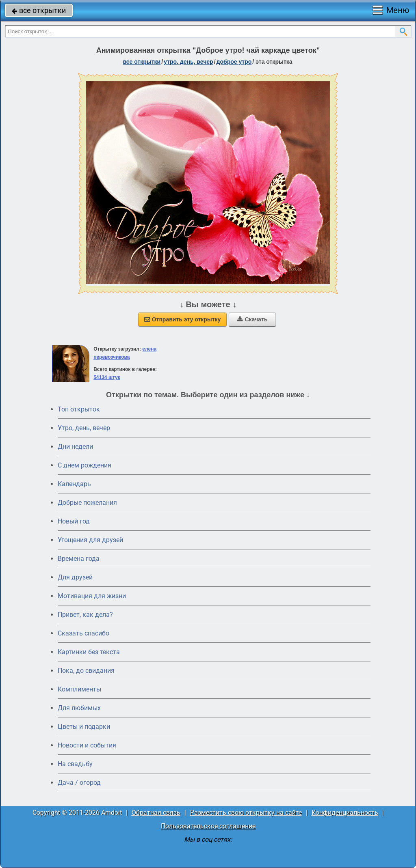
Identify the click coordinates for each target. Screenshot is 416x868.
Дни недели (75, 447)
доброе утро (234, 62)
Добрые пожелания (87, 503)
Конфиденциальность (345, 813)
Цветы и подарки (84, 727)
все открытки (39, 10)
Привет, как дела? (85, 615)
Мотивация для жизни (92, 596)
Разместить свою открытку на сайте (246, 813)
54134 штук (107, 377)
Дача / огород (79, 783)
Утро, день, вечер (84, 428)
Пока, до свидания (86, 671)
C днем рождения (84, 465)
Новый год (74, 521)
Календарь (74, 484)
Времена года (79, 559)
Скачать (252, 319)
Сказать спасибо (83, 633)
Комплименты (79, 689)
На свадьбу (75, 764)
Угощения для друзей (90, 540)
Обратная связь (156, 813)
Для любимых (79, 708)
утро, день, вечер (188, 62)
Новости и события (87, 745)
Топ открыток (79, 409)
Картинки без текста (89, 652)
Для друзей (75, 577)
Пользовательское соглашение (208, 826)
